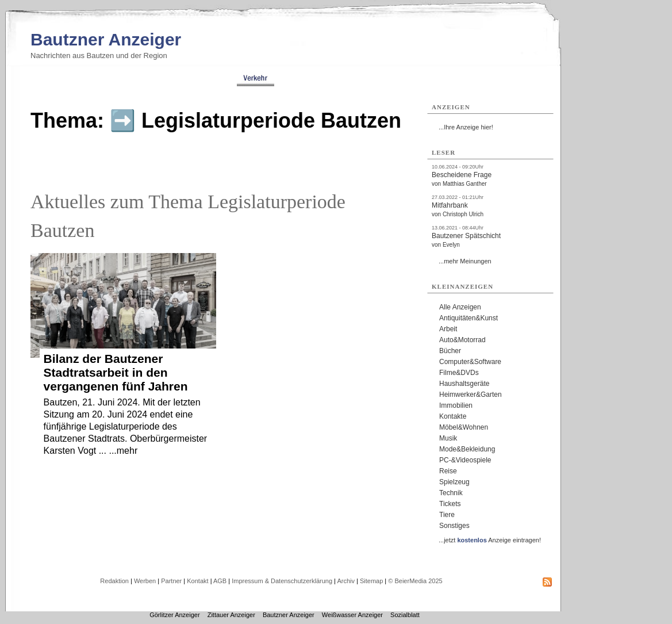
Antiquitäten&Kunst (469, 318)
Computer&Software (470, 362)
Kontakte (453, 416)
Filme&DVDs (459, 373)
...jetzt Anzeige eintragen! (490, 540)
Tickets (450, 504)
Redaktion (114, 581)
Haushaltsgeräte (464, 384)
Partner (171, 581)
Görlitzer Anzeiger (174, 615)
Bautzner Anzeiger (106, 39)
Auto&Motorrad (462, 340)
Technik (451, 493)
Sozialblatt (405, 615)
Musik (448, 438)
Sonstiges (454, 526)
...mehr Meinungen (465, 261)
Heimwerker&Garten (471, 395)
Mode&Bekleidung (467, 449)
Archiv (346, 581)
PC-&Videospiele (465, 460)
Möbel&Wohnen (464, 427)
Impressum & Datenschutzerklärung (282, 581)
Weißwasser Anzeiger (352, 615)
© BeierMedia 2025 (415, 581)
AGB (220, 581)
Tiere (447, 515)
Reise (448, 471)
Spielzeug (454, 482)
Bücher (450, 351)
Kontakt (197, 581)
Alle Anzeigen (460, 307)
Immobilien (456, 405)
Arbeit (448, 329)
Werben (145, 581)
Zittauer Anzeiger (231, 615)
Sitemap (371, 581)
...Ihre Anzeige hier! (466, 127)
